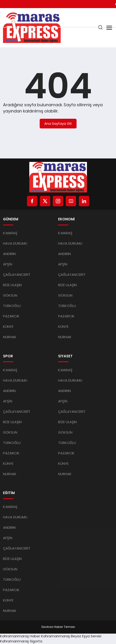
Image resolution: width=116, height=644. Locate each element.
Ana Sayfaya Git (58, 123)
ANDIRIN (9, 254)
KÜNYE (8, 327)
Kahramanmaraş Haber (20, 636)
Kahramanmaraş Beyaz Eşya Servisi (71, 636)
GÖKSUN (10, 295)
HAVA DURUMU (15, 243)
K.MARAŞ (10, 233)
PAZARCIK (11, 316)
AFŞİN (8, 264)
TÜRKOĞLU (12, 306)
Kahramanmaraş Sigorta (21, 641)
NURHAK (10, 337)
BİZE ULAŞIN (12, 285)
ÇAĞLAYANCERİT (17, 275)
